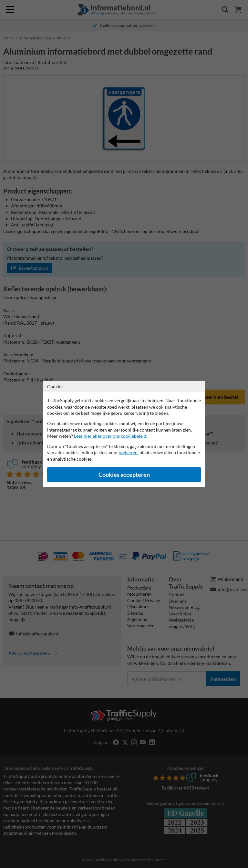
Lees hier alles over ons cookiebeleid (110, 436)
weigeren (128, 452)
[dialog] (124, 434)
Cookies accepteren (124, 475)
